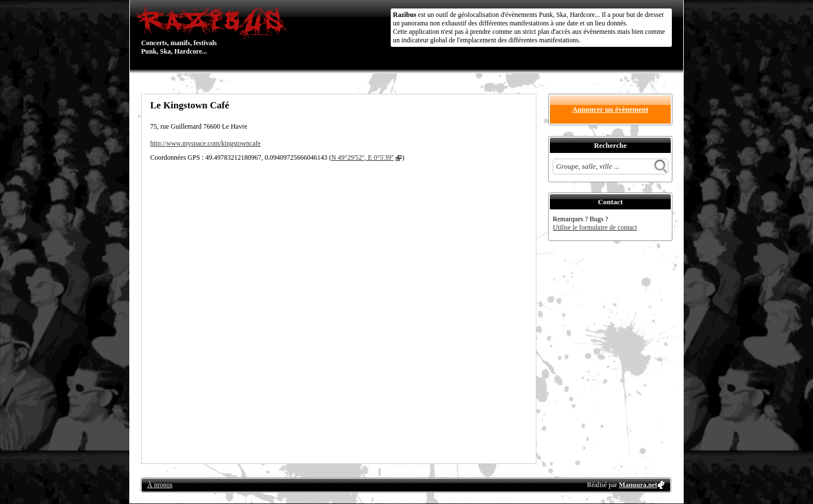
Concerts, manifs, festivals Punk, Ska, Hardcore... (214, 30)
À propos (160, 485)
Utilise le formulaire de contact (595, 227)
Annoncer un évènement (611, 109)
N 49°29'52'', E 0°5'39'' (363, 157)
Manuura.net (638, 485)
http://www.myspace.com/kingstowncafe (206, 143)
